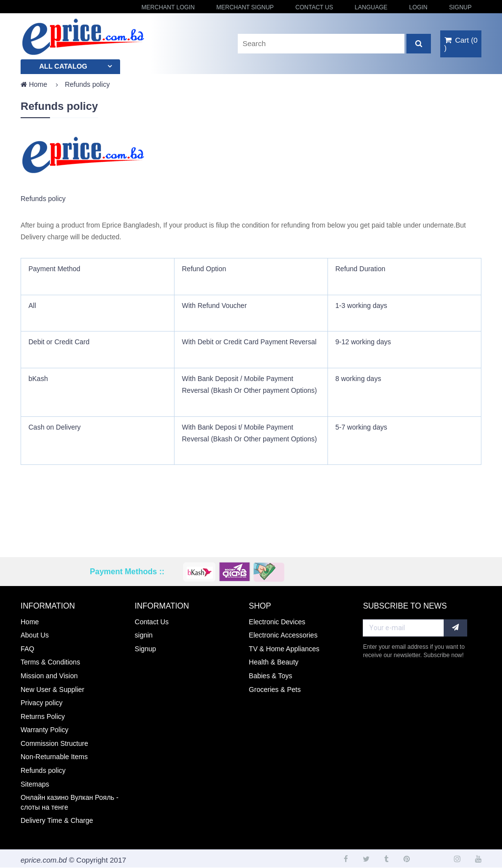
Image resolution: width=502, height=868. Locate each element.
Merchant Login (168, 7)
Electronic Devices (277, 622)
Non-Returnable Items (54, 757)
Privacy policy (42, 703)
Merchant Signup (245, 7)
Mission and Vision (49, 676)
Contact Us (314, 7)
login (418, 7)
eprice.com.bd (44, 860)
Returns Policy (43, 716)
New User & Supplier (52, 689)
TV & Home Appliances (284, 649)
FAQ (27, 649)
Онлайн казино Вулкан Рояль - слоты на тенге (70, 802)
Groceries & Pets (275, 689)
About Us (35, 635)
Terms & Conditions (50, 662)
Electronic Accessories (283, 635)
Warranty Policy (45, 730)
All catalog (63, 66)
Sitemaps (35, 784)
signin (144, 635)
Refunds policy (43, 770)
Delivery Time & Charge (57, 820)
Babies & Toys (271, 676)
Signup (460, 7)
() (461, 44)
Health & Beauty (274, 662)
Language (371, 7)
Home (34, 84)
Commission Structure (54, 743)
